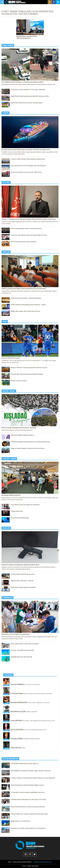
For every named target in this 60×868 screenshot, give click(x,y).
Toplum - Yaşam (9, 459)
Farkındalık (7, 598)
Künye (24, 866)
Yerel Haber (8, 45)
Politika (6, 183)
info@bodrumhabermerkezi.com (43, 862)
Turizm (5, 113)
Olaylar (6, 528)
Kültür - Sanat (9, 391)
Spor (5, 322)
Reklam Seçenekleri (33, 866)
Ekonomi (6, 252)
